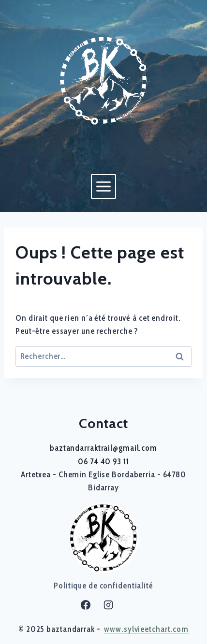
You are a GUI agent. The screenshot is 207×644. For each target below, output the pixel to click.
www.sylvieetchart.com (146, 629)
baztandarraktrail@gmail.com (103, 448)
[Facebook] (86, 605)
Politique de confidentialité (103, 586)
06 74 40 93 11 (103, 461)
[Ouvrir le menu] (103, 186)
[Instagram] (108, 605)
